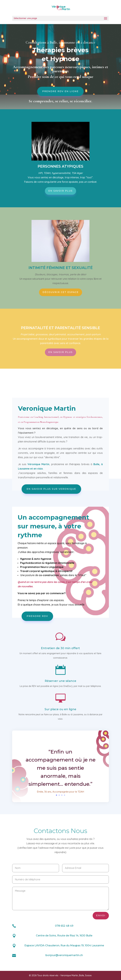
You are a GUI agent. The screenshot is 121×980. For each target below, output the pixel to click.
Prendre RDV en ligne (60, 91)
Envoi (101, 915)
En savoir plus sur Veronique (51, 489)
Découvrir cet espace (61, 292)
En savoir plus (60, 191)
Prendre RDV (37, 616)
